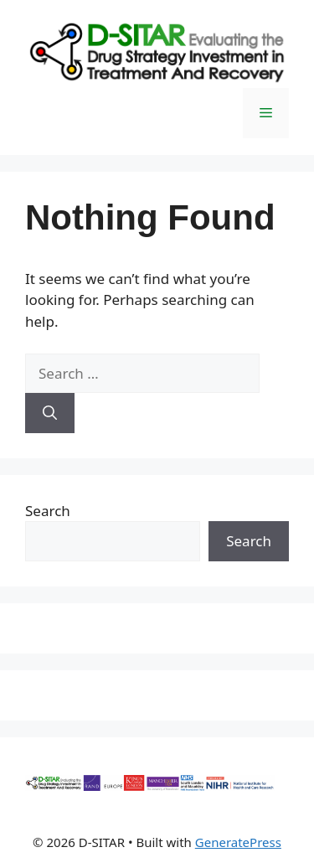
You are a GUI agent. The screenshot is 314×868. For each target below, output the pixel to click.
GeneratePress (238, 842)
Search (48, 511)
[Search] (50, 413)
